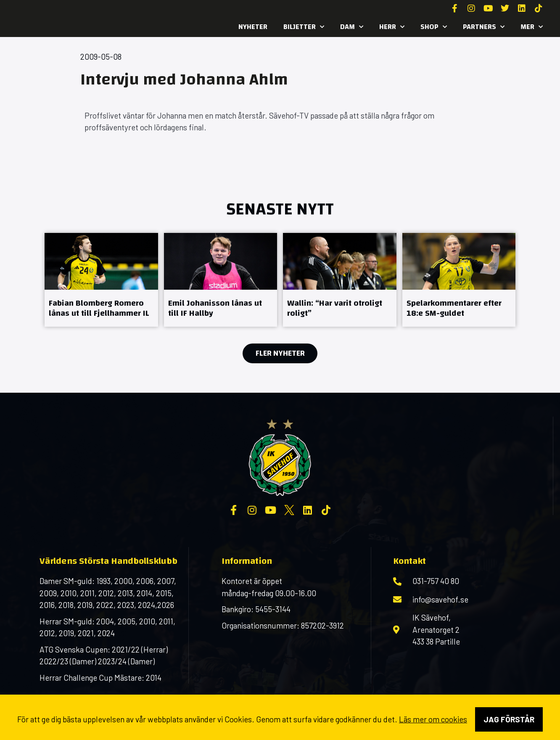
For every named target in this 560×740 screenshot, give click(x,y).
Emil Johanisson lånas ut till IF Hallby (215, 308)
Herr (392, 27)
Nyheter (253, 27)
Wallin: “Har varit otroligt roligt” (335, 308)
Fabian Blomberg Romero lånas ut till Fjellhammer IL (99, 308)
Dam (352, 27)
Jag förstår (509, 719)
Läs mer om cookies (433, 719)
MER (532, 27)
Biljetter (304, 27)
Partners (484, 27)
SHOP (434, 27)
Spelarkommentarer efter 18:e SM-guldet (454, 308)
